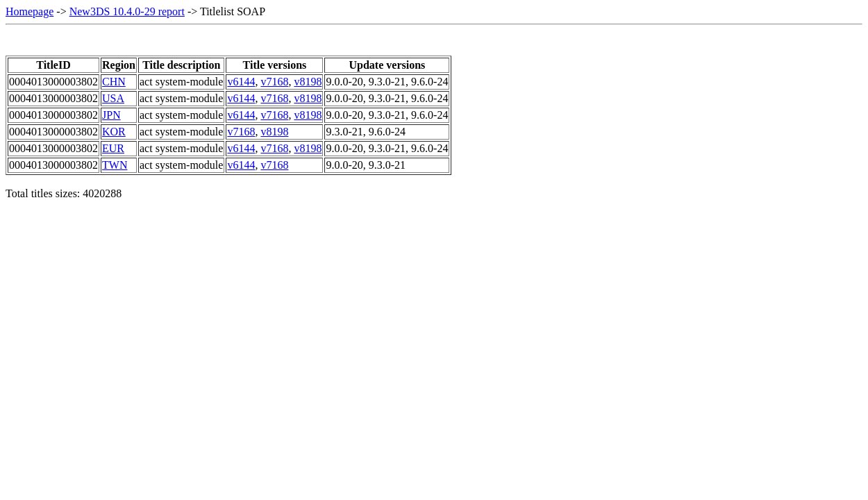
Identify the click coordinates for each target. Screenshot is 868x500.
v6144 (241, 82)
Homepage (30, 11)
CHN (114, 82)
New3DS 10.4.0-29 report (127, 11)
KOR (114, 132)
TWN (115, 165)
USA (113, 98)
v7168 (274, 82)
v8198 (308, 82)
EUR (113, 148)
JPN (111, 115)
